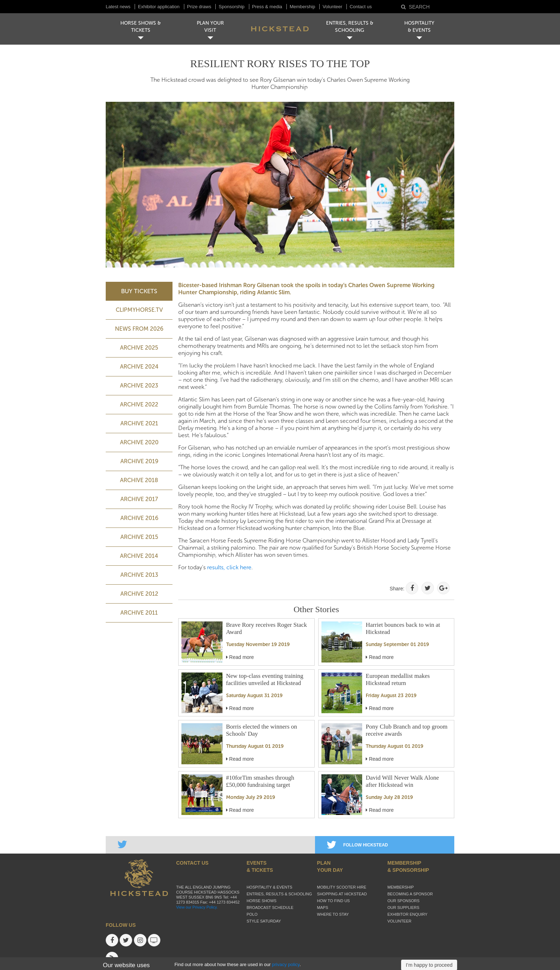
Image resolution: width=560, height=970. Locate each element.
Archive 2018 (139, 480)
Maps (323, 907)
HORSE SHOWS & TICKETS (141, 27)
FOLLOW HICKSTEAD (357, 845)
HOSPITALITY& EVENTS (419, 27)
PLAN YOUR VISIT (210, 27)
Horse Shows (261, 901)
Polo (252, 914)
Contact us (361, 7)
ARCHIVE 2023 (139, 386)
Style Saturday (264, 921)
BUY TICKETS (139, 291)
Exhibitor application (159, 7)
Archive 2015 (139, 537)
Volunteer (333, 7)
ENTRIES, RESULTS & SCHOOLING (350, 27)
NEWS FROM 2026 (139, 329)
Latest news (118, 7)
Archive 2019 (139, 461)
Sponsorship (231, 7)
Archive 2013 (139, 575)
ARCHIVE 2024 (139, 367)
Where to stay (333, 914)
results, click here (229, 567)
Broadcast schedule (270, 907)
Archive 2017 (139, 499)
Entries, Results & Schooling (279, 894)
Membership (302, 7)
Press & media (267, 7)
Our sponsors (404, 901)
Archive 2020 (139, 442)
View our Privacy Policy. (197, 907)
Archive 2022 (139, 404)
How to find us (334, 901)
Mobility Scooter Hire (342, 887)
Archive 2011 (139, 613)
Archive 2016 (139, 518)
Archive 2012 (139, 594)
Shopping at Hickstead (342, 894)
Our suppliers (403, 907)
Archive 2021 (139, 423)
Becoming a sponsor (410, 894)
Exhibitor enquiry (407, 914)
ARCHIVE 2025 (139, 348)
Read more (240, 657)
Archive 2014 (139, 556)
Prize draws (199, 7)
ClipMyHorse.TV (139, 310)
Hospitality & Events (269, 887)
